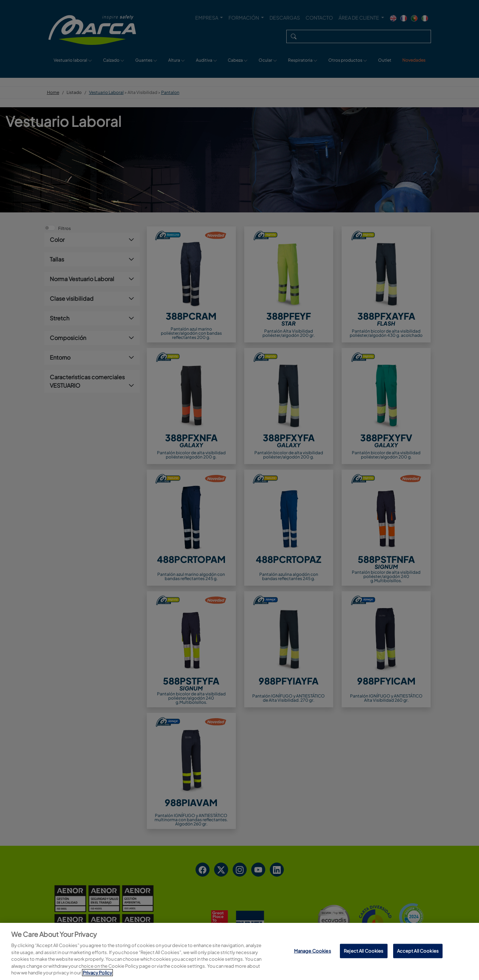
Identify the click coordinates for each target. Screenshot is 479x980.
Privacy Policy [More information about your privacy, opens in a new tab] (97, 973)
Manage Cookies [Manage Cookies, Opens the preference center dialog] (313, 951)
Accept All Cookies (418, 951)
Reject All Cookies (364, 951)
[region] (239, 951)
